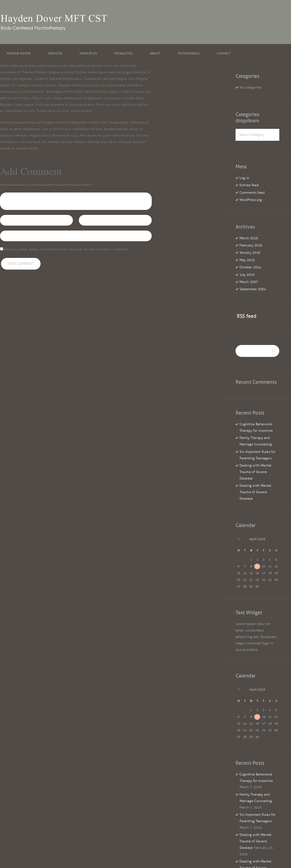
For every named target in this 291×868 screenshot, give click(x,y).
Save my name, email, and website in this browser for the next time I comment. (67, 249)
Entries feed (249, 185)
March (249, 238)
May (247, 260)
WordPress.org (251, 200)
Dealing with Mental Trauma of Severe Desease (255, 472)
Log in (244, 178)
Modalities (124, 53)
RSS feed (247, 316)
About (155, 53)
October (250, 267)
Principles (88, 53)
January (250, 253)
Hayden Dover (19, 53)
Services (55, 53)
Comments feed (252, 193)
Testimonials (189, 53)
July (247, 275)
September (253, 289)
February (251, 245)
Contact (224, 53)
